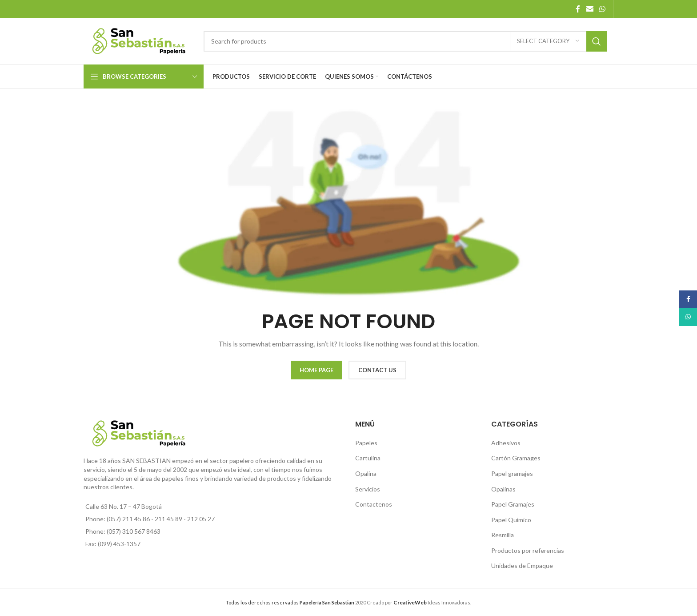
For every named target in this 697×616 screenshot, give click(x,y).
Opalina (366, 473)
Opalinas (503, 489)
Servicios (368, 489)
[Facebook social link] (578, 9)
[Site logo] (139, 40)
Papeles (366, 443)
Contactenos (374, 504)
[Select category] (548, 41)
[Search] (405, 41)
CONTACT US (377, 370)
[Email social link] (590, 9)
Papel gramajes (512, 473)
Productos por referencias (528, 550)
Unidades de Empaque (522, 566)
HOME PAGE (316, 370)
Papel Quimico (511, 520)
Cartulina (368, 458)
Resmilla (503, 535)
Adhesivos (506, 443)
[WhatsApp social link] (603, 9)
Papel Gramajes (513, 504)
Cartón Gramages (516, 458)
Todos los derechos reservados (290, 602)
